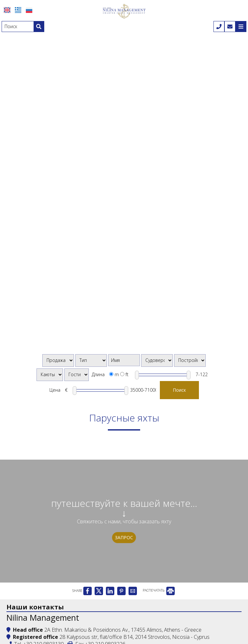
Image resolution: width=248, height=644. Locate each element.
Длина (98, 374)
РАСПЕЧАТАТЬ (159, 590)
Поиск (179, 390)
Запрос (124, 537)
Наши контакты (35, 607)
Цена (55, 390)
